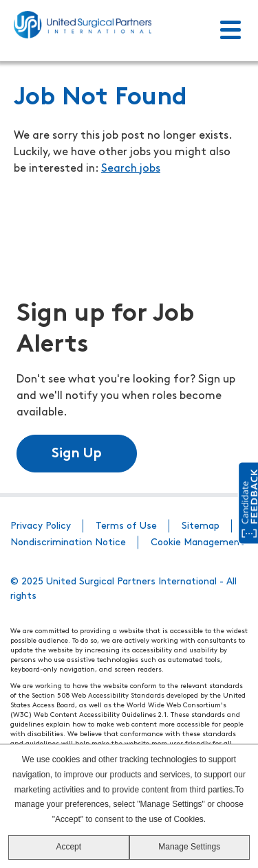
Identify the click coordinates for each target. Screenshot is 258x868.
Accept (68, 847)
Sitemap (201, 526)
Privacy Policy (41, 526)
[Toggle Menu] (230, 31)
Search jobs (131, 169)
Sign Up (77, 454)
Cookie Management (197, 543)
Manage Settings (189, 847)
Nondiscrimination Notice (68, 543)
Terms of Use (126, 526)
